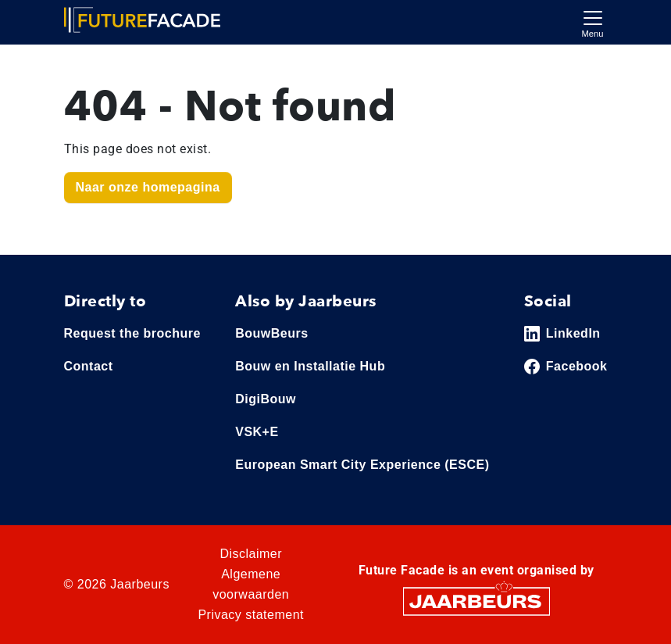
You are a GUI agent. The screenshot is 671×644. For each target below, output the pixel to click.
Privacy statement (251, 615)
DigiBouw (266, 399)
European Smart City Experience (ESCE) (362, 465)
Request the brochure (132, 333)
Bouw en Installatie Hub (310, 366)
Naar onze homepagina (148, 187)
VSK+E (257, 432)
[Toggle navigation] (593, 22)
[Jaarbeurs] (476, 600)
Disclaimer (251, 554)
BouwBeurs (271, 333)
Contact (89, 366)
